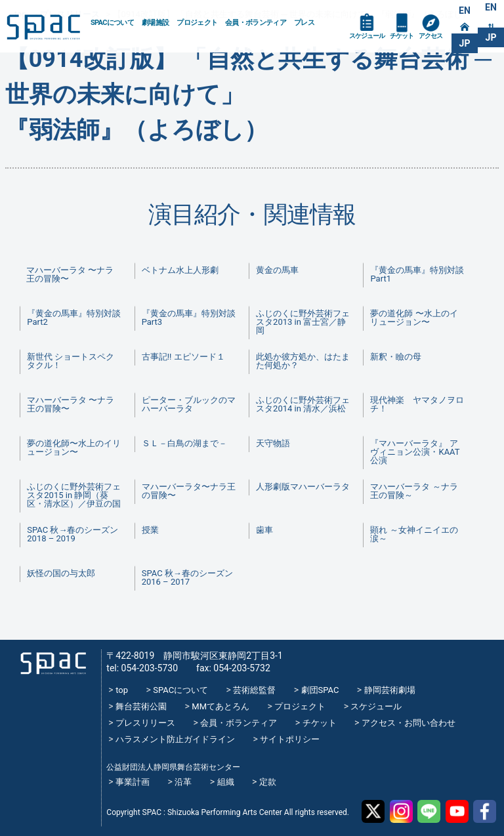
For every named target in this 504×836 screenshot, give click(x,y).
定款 (268, 782)
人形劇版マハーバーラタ (303, 487)
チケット (402, 36)
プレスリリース (145, 723)
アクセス (430, 36)
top (122, 690)
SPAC (43, 27)
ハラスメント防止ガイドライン (175, 739)
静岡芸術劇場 (390, 690)
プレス (304, 23)
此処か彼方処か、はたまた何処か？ (303, 361)
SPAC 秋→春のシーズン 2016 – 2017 (187, 577)
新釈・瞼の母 (396, 357)
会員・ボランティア (256, 23)
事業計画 (133, 782)
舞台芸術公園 (141, 706)
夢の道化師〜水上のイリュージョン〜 (74, 448)
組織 (226, 782)
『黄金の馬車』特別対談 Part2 (77, 318)
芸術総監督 (254, 690)
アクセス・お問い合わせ (409, 723)
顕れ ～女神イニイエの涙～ (414, 534)
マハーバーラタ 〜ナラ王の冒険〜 (70, 274)
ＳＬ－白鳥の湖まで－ (184, 443)
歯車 (264, 530)
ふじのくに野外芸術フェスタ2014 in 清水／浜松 (303, 404)
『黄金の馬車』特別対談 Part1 (421, 274)
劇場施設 (155, 23)
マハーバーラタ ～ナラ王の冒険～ (414, 491)
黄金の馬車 (277, 270)
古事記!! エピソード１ (183, 357)
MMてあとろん (220, 706)
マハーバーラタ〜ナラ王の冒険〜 (189, 491)
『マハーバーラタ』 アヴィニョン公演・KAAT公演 (415, 452)
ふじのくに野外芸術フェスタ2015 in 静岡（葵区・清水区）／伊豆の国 (74, 495)
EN (465, 10)
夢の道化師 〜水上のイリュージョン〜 (414, 318)
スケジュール (367, 36)
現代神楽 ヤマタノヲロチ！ (417, 404)
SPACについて (112, 23)
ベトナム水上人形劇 (180, 270)
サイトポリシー (290, 739)
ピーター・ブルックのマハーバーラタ (189, 404)
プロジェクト (197, 23)
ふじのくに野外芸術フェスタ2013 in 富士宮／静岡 (303, 322)
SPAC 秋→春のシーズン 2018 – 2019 (73, 534)
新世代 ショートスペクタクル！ (71, 361)
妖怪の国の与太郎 (61, 573)
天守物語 (273, 443)
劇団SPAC (320, 690)
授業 (150, 530)
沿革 (183, 782)
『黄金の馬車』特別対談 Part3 (192, 318)
